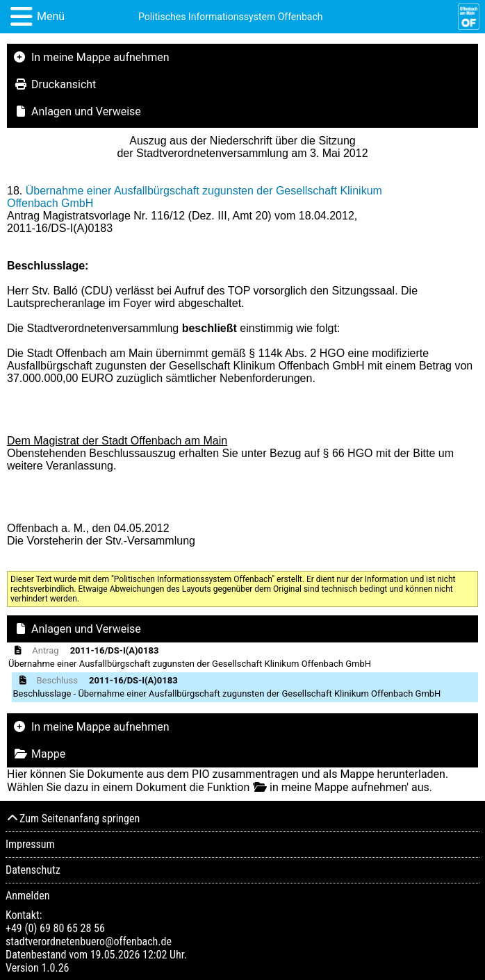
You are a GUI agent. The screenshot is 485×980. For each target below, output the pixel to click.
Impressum (30, 844)
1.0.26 (55, 968)
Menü (51, 16)
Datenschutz (33, 870)
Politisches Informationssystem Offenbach (231, 17)
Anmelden (27, 896)
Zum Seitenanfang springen (73, 819)
